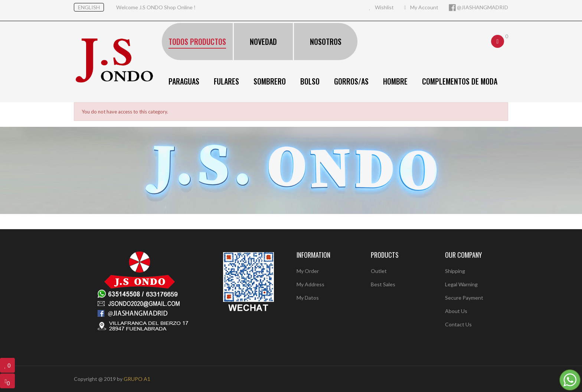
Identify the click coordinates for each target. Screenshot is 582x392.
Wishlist (381, 7)
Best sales (383, 284)
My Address (310, 284)
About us (456, 311)
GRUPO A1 (137, 379)
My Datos (308, 298)
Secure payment (464, 298)
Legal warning (461, 284)
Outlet (379, 271)
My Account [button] (421, 7)
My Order (308, 271)
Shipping (455, 271)
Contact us (458, 324)
